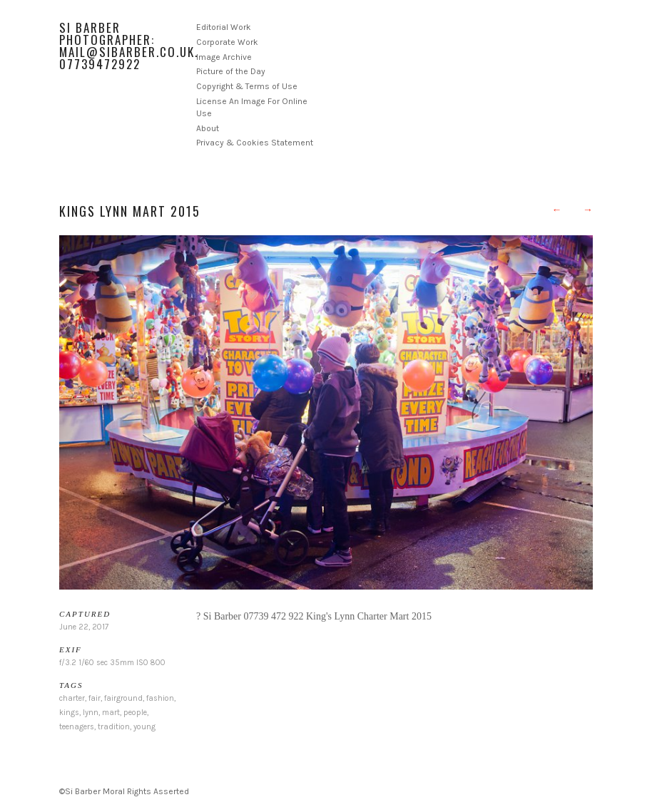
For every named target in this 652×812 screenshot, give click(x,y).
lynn (91, 713)
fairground (123, 698)
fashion (160, 698)
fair (95, 698)
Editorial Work (224, 27)
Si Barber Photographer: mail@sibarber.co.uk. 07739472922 (129, 46)
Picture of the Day (231, 71)
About (208, 128)
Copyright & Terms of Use (247, 86)
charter (72, 698)
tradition (114, 727)
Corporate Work (227, 42)
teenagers (77, 727)
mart (111, 713)
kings (69, 713)
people (135, 713)
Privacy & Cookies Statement (255, 143)
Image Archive (224, 57)
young (144, 727)
